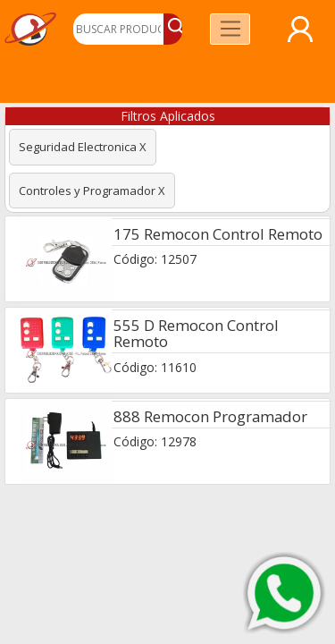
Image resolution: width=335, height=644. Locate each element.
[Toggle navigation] (230, 29)
